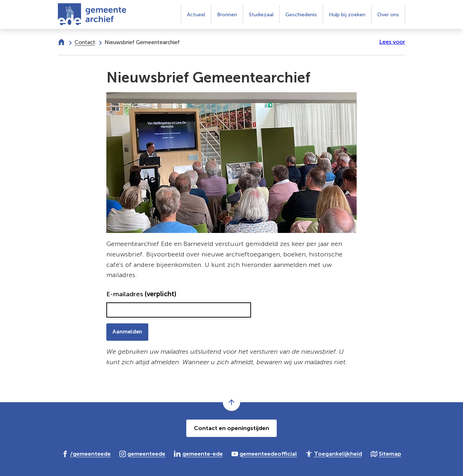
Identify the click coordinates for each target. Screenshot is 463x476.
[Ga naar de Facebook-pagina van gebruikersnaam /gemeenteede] (86, 454)
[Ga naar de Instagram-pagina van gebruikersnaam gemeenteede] (143, 454)
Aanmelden (127, 332)
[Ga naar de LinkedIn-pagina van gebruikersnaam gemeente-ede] (198, 454)
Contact (85, 42)
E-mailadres (141, 294)
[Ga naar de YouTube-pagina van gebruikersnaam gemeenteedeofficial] (264, 454)
